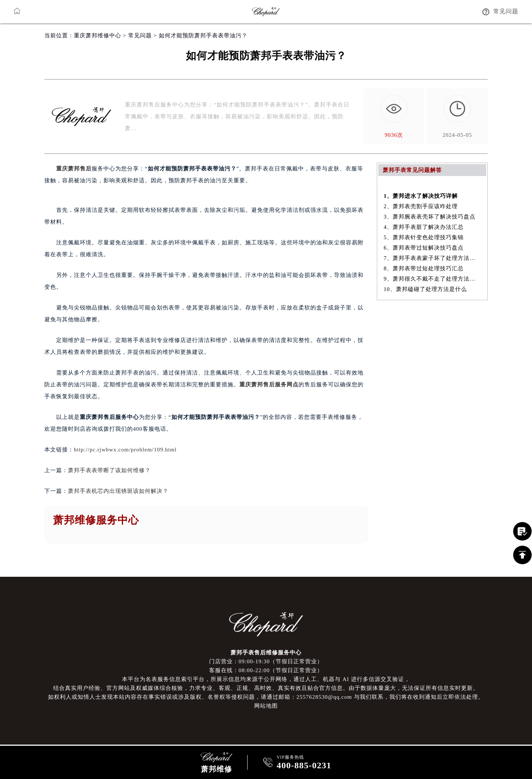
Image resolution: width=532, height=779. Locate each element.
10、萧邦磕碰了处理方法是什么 (425, 289)
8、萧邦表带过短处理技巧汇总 (424, 268)
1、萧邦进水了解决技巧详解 (421, 196)
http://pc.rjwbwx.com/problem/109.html (125, 450)
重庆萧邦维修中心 (98, 35)
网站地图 (266, 706)
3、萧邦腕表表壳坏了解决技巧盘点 (430, 217)
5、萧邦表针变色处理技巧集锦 (424, 237)
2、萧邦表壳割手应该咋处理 (421, 206)
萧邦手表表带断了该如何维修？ (109, 470)
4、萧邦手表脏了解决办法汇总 (424, 227)
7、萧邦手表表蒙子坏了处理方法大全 (432, 258)
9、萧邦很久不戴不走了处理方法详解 (432, 279)
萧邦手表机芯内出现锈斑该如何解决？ (118, 491)
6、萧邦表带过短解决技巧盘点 (424, 248)
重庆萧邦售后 (74, 169)
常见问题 (140, 35)
